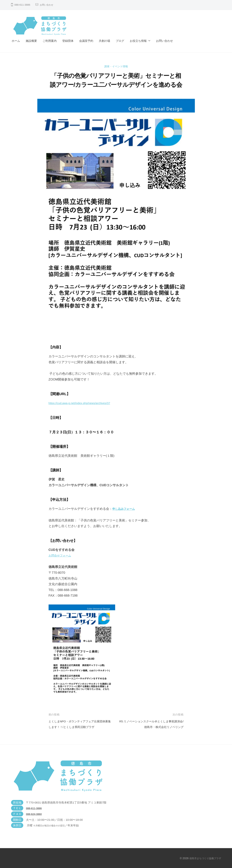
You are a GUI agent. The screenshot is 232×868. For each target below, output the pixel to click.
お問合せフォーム (61, 555)
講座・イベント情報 (116, 66)
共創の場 (104, 41)
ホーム (16, 41)
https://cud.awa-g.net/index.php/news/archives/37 (83, 403)
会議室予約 (86, 41)
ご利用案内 (50, 41)
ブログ (120, 41)
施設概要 (31, 41)
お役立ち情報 (138, 41)
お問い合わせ (48, 5)
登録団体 (68, 41)
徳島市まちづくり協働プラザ (204, 858)
